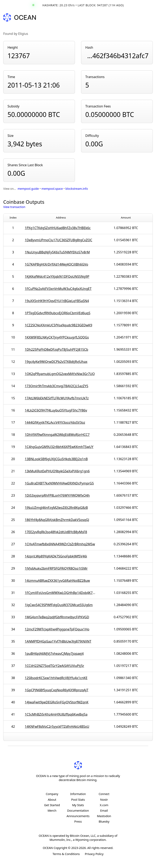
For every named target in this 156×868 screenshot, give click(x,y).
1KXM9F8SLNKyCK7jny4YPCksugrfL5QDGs (57, 337)
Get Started (52, 805)
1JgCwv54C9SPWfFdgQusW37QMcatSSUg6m (59, 605)
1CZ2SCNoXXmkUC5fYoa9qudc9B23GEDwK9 (58, 325)
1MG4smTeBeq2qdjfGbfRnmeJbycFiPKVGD (57, 617)
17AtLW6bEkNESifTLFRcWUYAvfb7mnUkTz (57, 398)
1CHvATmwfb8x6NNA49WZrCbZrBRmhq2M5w (60, 544)
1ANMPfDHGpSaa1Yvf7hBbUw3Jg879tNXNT (58, 641)
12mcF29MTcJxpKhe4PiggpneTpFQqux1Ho (57, 629)
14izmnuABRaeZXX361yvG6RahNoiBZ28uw (57, 581)
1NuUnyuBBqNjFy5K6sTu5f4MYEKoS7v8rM (57, 252)
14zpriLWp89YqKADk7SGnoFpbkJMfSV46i (56, 556)
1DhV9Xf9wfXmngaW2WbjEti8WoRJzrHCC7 (57, 435)
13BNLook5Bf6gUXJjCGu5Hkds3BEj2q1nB (56, 459)
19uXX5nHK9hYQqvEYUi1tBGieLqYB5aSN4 (57, 301)
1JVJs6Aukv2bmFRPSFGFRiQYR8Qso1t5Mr (56, 568)
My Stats (78, 805)
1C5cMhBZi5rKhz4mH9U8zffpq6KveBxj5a (56, 714)
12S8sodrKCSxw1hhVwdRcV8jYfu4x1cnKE (56, 678)
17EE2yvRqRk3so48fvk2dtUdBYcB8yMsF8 (56, 532)
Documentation (78, 810)
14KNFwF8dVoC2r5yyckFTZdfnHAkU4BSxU (57, 727)
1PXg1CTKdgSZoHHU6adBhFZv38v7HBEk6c (58, 228)
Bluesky (104, 821)
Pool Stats (78, 799)
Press (78, 821)
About (52, 799)
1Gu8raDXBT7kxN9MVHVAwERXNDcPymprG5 (59, 483)
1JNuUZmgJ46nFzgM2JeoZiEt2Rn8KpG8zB (56, 508)
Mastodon (104, 816)
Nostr (104, 799)
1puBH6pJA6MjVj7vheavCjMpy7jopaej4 (54, 654)
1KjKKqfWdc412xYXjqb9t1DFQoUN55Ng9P (57, 276)
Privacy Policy (94, 854)
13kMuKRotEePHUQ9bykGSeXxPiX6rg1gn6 (57, 471)
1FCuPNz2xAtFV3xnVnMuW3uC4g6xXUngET (58, 289)
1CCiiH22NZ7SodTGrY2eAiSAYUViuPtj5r (54, 666)
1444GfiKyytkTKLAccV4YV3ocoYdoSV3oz (55, 422)
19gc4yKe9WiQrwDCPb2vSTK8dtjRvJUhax (56, 362)
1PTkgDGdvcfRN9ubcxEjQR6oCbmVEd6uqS (58, 313)
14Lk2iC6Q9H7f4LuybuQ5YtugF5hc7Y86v (56, 410)
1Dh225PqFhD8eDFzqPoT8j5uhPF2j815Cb (56, 349)
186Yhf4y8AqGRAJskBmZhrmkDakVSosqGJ (57, 520)
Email (104, 810)
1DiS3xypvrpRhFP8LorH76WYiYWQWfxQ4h (57, 495)
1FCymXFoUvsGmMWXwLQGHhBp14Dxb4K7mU (61, 593)
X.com (104, 805)
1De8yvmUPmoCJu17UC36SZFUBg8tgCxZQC (58, 240)
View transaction (14, 207)
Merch (52, 810)
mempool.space (52, 189)
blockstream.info (77, 189)
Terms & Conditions (66, 854)
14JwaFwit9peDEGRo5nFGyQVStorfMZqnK (57, 702)
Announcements (78, 816)
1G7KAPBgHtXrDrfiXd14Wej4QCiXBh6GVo (56, 264)
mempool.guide (28, 189)
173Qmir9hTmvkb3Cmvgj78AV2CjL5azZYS (56, 386)
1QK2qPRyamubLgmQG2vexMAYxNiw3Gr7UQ (60, 374)
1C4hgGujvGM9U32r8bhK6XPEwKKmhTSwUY (59, 447)
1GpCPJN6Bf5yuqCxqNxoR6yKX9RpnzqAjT (57, 690)
